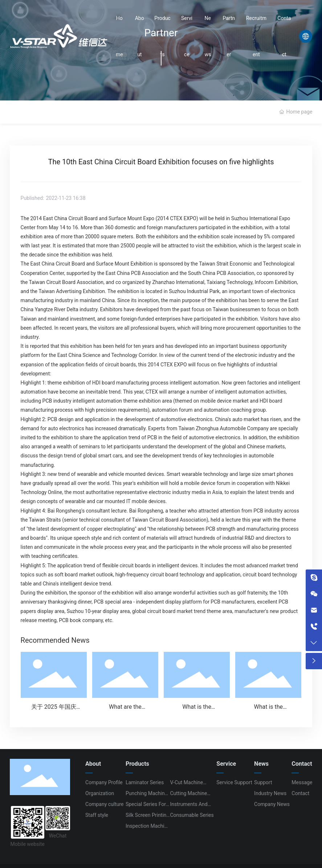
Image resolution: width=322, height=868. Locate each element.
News (208, 36)
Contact (284, 36)
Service (187, 36)
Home (119, 36)
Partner (229, 36)
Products (162, 36)
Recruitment (256, 36)
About (140, 36)
